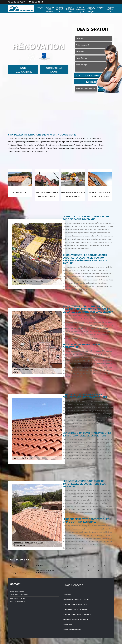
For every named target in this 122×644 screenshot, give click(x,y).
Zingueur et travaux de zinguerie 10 (91, 10)
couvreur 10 (40, 8)
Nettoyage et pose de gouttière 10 (60, 9)
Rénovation (38, 46)
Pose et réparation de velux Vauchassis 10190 (45, 572)
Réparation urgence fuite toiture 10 (50, 9)
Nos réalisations (23, 70)
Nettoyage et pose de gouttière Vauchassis (72, 567)
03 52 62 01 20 (16, 2)
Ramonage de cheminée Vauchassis (100, 566)
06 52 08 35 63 (35, 2)
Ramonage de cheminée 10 (110, 9)
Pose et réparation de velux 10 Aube (70, 9)
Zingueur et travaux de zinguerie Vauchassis (20, 567)
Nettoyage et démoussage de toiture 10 (80, 10)
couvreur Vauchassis (69, 573)
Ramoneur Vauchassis (95, 571)
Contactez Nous (54, 70)
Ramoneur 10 (101, 8)
